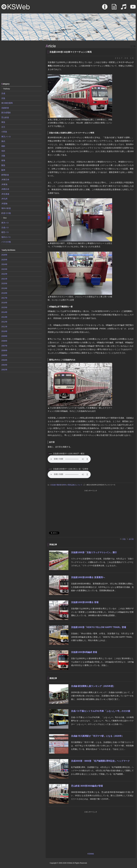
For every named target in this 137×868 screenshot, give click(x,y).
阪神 (3, 170)
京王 (3, 127)
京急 (124, 539)
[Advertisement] (21, 61)
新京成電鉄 (6, 113)
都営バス (5, 232)
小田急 (4, 132)
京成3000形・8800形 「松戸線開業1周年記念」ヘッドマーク (100, 761)
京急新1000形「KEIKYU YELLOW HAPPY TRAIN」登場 (99, 627)
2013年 (4, 317)
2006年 (4, 350)
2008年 (4, 341)
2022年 (4, 274)
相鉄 (3, 146)
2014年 (4, 312)
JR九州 (4, 199)
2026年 (4, 255)
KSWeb (16, 7)
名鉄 (3, 151)
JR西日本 (5, 189)
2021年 (4, 279)
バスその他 (6, 242)
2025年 (4, 260)
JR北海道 (5, 194)
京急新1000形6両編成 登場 (84, 652)
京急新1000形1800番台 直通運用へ (88, 577)
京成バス (5, 228)
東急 (3, 122)
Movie (133, 8)
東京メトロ (6, 137)
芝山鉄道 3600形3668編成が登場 (87, 786)
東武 (3, 141)
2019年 (4, 288)
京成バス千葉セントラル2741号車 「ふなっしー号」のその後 (101, 711)
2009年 (4, 336)
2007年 (4, 346)
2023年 (4, 269)
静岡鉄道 (5, 175)
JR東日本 (5, 180)
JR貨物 (4, 204)
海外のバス (6, 237)
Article (114, 8)
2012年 (4, 322)
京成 (3, 93)
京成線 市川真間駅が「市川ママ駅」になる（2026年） (97, 736)
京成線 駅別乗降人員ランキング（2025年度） (93, 686)
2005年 (4, 355)
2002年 (4, 370)
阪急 (3, 165)
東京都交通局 (7, 103)
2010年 (4, 331)
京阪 (3, 156)
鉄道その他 (6, 213)
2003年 (4, 365)
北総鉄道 (5, 108)
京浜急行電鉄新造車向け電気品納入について (66, 485)
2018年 (4, 293)
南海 (3, 160)
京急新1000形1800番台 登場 (85, 602)
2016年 (4, 303)
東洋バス (5, 223)
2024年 (4, 264)
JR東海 (4, 184)
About (105, 8)
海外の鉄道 (6, 208)
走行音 (131, 539)
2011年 (4, 327)
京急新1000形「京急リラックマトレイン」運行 (94, 552)
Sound (124, 8)
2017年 (4, 298)
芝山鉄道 (5, 117)
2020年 (4, 283)
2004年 (4, 360)
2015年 (4, 307)
